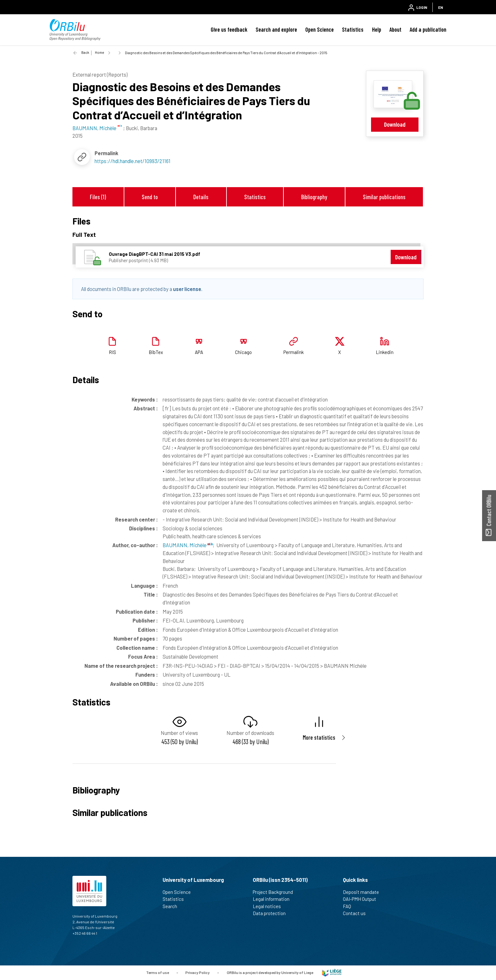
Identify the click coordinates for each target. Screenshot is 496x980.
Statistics (353, 29)
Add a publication (428, 29)
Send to (150, 197)
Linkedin (385, 352)
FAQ (350, 906)
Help (377, 29)
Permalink (294, 352)
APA (199, 352)
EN (440, 7)
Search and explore (276, 29)
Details (201, 197)
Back (85, 52)
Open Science (319, 29)
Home (99, 52)
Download (395, 124)
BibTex (156, 352)
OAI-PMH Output (362, 899)
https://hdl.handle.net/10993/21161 (133, 161)
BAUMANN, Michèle (188, 545)
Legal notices (270, 906)
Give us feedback (229, 29)
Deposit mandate (364, 892)
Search (173, 906)
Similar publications (384, 197)
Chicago (243, 352)
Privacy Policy (198, 972)
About (395, 29)
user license (187, 289)
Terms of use (158, 972)
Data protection (272, 913)
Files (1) (98, 197)
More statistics (319, 737)
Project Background (276, 892)
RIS (112, 352)
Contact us (357, 913)
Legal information (274, 899)
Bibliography (314, 197)
